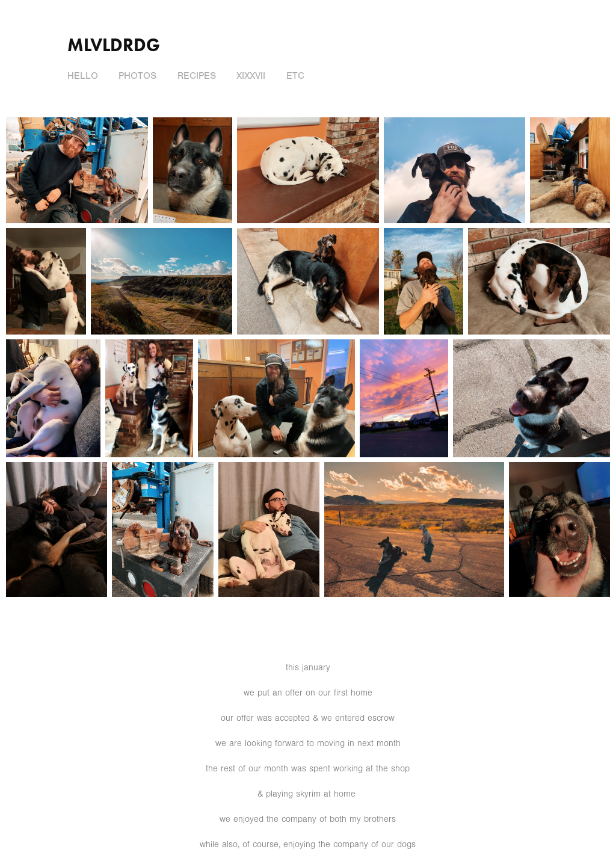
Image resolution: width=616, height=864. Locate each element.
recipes (197, 76)
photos (137, 76)
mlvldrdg (114, 45)
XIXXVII (251, 76)
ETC (295, 76)
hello (83, 76)
